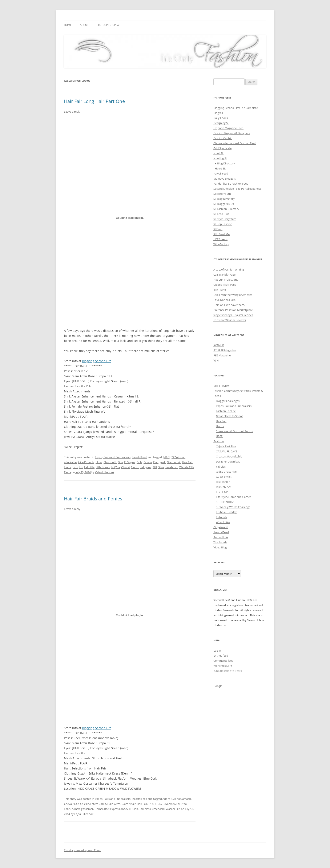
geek (163, 462)
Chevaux (69, 804)
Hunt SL (218, 153)
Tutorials (221, 517)
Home (68, 25)
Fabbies (221, 467)
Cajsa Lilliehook (105, 472)
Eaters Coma (98, 804)
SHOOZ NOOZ (225, 502)
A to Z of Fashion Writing (229, 269)
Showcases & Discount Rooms (235, 431)
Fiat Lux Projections (226, 280)
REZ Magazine (222, 355)
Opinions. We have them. (229, 305)
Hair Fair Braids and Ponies (93, 499)
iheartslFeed (139, 457)
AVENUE (219, 345)
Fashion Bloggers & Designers (232, 133)
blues (99, 462)
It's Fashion (223, 482)
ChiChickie (83, 804)
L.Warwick (169, 804)
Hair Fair (187, 462)
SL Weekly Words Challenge (233, 507)
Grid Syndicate (222, 148)
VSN (216, 360)
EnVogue (130, 462)
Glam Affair (174, 462)
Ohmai (125, 467)
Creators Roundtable (229, 456)
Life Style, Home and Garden (234, 497)
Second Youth (222, 194)
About (84, 25)
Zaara (67, 472)
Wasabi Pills (187, 467)
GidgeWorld (221, 527)
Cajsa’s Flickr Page (224, 275)
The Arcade (220, 542)
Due (120, 462)
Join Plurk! (220, 290)
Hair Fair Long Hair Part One (94, 101)
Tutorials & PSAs (109, 25)
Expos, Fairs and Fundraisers (113, 457)
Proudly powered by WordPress (82, 850)
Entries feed (221, 656)
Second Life (221, 537)
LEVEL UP (222, 492)
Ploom (135, 467)
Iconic (68, 467)
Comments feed (223, 661)
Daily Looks (221, 118)
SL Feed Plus (221, 214)
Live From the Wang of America (233, 295)
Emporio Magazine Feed (228, 128)
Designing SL (221, 123)
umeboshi (172, 467)
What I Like (223, 522)
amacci (187, 799)
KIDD (158, 804)
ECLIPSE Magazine (225, 350)
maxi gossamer (84, 809)
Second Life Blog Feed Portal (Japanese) (238, 189)
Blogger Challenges (228, 401)
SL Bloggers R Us (224, 204)
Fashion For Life (226, 411)
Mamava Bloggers (225, 179)
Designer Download (228, 461)
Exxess (148, 462)
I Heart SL (220, 168)
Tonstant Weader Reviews (230, 320)
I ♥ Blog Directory (224, 163)
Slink (161, 467)
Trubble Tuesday (226, 512)
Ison (75, 467)
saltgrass (146, 467)
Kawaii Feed (221, 173)
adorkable (70, 462)
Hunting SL (220, 158)
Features (219, 441)
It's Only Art (223, 487)
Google (218, 686)
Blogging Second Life (97, 361)
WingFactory (221, 244)
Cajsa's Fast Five (226, 446)
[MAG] (166, 457)
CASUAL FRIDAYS (226, 451)
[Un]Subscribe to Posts (228, 671)
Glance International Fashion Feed (235, 143)
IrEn (151, 804)
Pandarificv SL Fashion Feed (231, 184)
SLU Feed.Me (222, 234)
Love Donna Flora (224, 300)
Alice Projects (86, 462)
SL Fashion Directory (226, 209)
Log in (217, 651)
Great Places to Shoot (229, 416)
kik (81, 467)
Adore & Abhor (172, 799)
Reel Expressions (115, 809)
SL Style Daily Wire (225, 219)
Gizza (117, 804)
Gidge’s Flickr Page (225, 285)
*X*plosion (178, 457)
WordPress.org (223, 666)
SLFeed (218, 229)
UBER (219, 436)
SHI (155, 467)
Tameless (145, 809)
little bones (103, 467)
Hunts (220, 426)
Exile (139, 462)
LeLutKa (89, 467)
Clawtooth (110, 462)
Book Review (221, 386)
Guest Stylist (224, 477)
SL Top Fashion (223, 224)
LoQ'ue (115, 467)
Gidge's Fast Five (226, 472)
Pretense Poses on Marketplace (233, 310)
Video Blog (220, 547)
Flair (156, 462)
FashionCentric (223, 138)
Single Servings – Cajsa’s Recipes (233, 315)
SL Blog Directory (224, 199)
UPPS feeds (220, 239)
